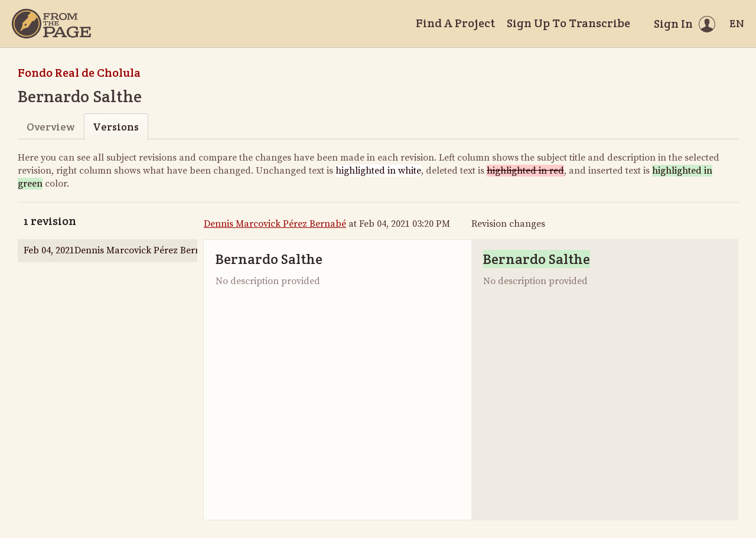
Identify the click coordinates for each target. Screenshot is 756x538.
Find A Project (455, 23)
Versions (116, 127)
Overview (50, 127)
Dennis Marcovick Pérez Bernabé (275, 224)
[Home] (51, 24)
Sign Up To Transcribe (568, 23)
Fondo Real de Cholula (79, 73)
